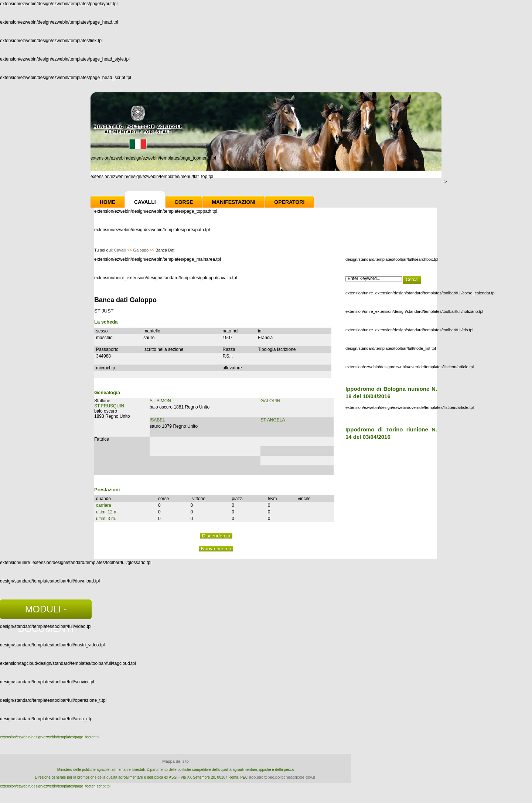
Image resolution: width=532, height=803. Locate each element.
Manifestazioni (233, 202)
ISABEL (157, 420)
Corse (184, 202)
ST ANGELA (273, 420)
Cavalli (145, 202)
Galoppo (141, 250)
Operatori (289, 202)
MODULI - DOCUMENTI (46, 611)
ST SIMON (160, 401)
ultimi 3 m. (106, 519)
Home (108, 202)
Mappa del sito (175, 761)
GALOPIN (270, 401)
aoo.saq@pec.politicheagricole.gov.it (282, 777)
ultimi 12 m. (107, 512)
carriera (104, 505)
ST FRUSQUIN (109, 406)
